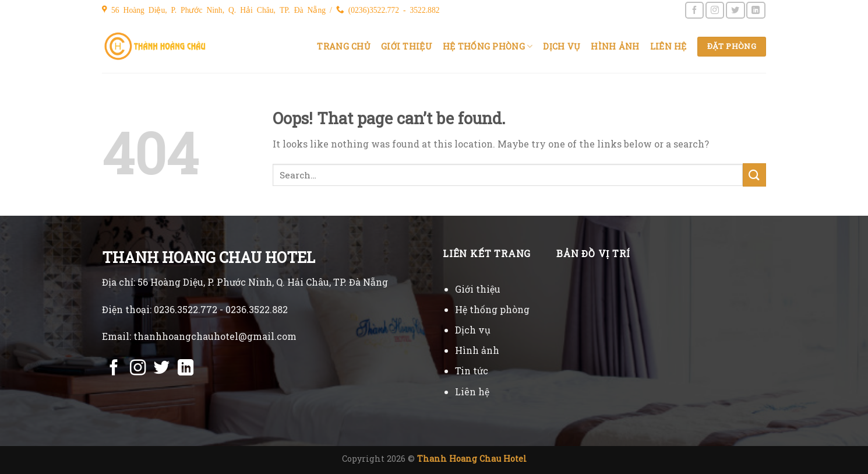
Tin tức (472, 371)
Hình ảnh (615, 46)
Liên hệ (668, 46)
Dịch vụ (562, 46)
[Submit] (754, 175)
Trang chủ (344, 46)
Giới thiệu (407, 46)
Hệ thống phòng (488, 47)
